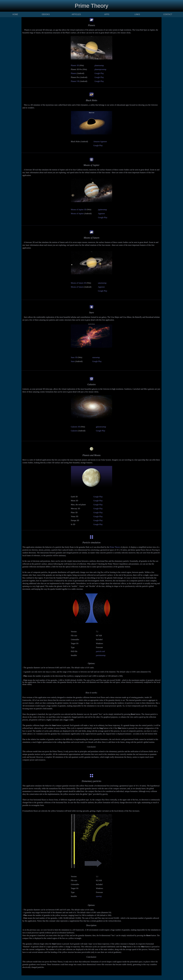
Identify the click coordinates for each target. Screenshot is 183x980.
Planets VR (75, 81)
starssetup (96, 357)
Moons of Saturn (77, 287)
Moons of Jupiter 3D (79, 210)
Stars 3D (74, 357)
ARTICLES (76, 14)
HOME (15, 14)
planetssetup (99, 65)
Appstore (101, 214)
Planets (74, 73)
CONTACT (168, 14)
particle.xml (100, 651)
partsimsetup (101, 655)
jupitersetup (102, 210)
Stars (73, 361)
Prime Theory (115, 547)
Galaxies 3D (76, 427)
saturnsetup (102, 283)
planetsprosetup (100, 69)
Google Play (99, 73)
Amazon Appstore (100, 142)
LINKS (137, 14)
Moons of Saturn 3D (78, 283)
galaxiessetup (101, 427)
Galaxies (74, 431)
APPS (107, 14)
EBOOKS (46, 14)
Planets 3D (75, 65)
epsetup (99, 896)
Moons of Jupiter (77, 214)
